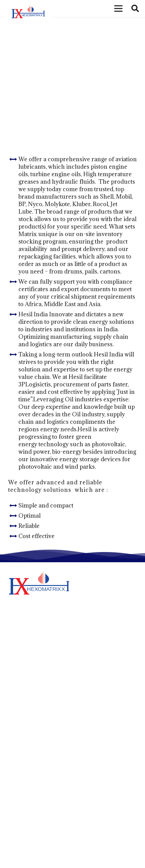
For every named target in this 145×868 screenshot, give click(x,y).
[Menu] (118, 9)
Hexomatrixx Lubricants (37, 769)
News (15, 800)
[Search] (135, 9)
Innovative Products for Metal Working (54, 696)
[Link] (28, 13)
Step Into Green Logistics (38, 662)
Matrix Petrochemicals (35, 779)
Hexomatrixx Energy (32, 789)
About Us (19, 758)
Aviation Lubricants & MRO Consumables (61, 82)
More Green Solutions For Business (49, 679)
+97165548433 (46, 854)
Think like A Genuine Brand (40, 714)
